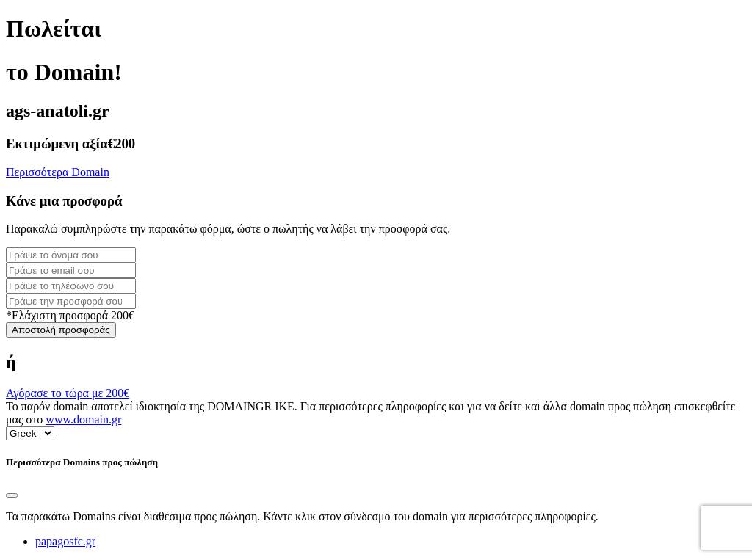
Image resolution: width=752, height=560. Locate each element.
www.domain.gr (83, 419)
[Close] (12, 495)
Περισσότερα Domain (58, 172)
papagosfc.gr (65, 541)
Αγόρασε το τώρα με (68, 393)
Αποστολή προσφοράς (61, 330)
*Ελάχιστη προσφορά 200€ (70, 315)
